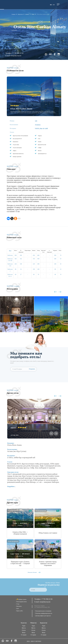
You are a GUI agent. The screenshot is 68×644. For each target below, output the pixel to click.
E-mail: (8, 56)
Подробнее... (11, 486)
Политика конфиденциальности (44, 613)
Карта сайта (20, 611)
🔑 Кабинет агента (21, 599)
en (54, 5)
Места (24, 628)
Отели (24, 630)
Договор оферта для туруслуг (43, 616)
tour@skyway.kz (16, 56)
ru (51, 5)
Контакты (19, 606)
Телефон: (9, 53)
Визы (24, 633)
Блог (18, 609)
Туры (24, 626)
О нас (18, 604)
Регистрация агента (22, 602)
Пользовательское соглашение (43, 611)
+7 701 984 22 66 (18, 53)
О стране (24, 635)
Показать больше (34, 572)
